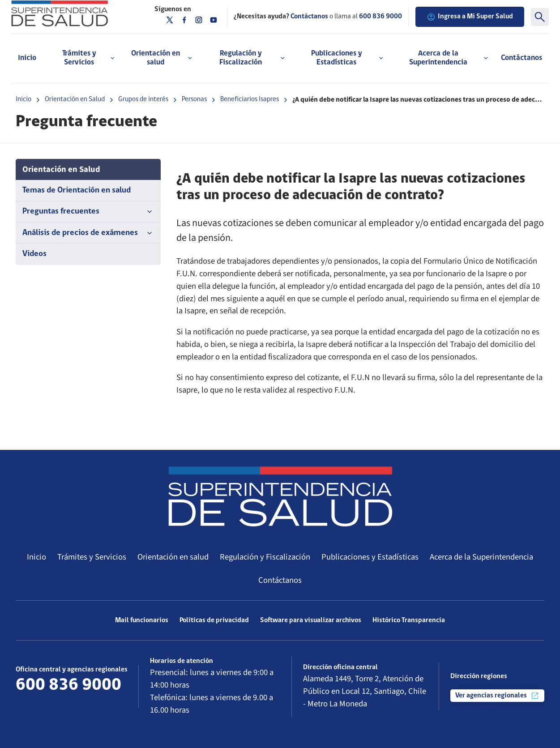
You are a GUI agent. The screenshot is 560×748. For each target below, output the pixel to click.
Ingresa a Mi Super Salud (470, 17)
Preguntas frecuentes (88, 212)
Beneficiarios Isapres (250, 99)
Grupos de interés (143, 99)
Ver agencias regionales (497, 696)
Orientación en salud (173, 557)
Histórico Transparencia (409, 620)
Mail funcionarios (142, 620)
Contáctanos (522, 58)
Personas (194, 99)
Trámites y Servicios (92, 557)
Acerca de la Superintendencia (481, 557)
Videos (34, 254)
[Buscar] (540, 17)
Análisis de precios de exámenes (88, 233)
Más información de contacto (68, 702)
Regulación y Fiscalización (265, 557)
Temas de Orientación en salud (77, 190)
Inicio (27, 58)
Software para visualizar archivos (311, 620)
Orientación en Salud (75, 99)
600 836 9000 (380, 17)
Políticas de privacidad (214, 620)
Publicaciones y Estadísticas (370, 557)
